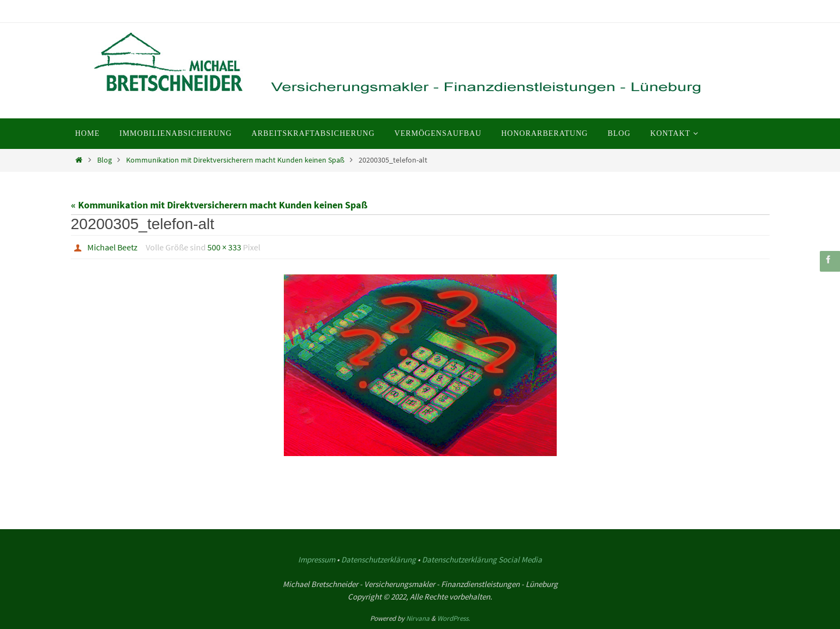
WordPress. (454, 618)
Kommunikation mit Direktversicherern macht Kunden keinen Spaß (235, 160)
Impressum (317, 559)
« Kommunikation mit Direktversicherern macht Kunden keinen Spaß (219, 205)
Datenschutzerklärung (379, 559)
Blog (105, 160)
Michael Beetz (112, 247)
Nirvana (418, 618)
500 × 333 (224, 247)
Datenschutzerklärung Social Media (482, 559)
